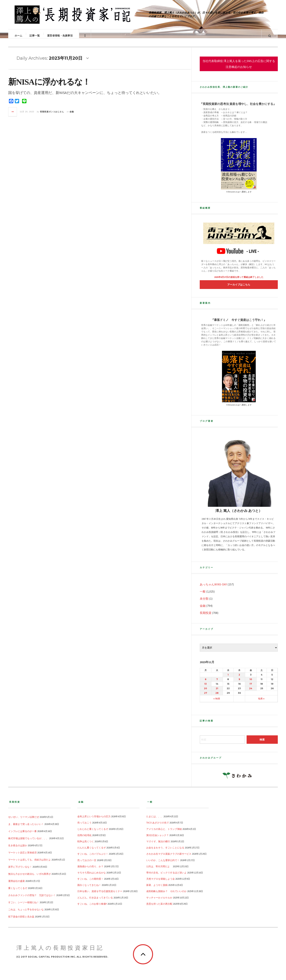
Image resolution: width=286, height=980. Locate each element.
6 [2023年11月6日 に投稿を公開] (206, 683)
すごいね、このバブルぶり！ (93, 857)
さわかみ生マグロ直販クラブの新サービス (169, 857)
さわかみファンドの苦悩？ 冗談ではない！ (32, 899)
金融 (72, 115)
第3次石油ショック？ (158, 839)
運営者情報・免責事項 (60, 36)
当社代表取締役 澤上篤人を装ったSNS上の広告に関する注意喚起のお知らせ (239, 67)
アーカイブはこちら (239, 288)
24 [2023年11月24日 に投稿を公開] (251, 692)
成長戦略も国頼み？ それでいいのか (166, 895)
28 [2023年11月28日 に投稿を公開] (217, 697)
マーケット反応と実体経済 (22, 856)
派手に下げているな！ (20, 870)
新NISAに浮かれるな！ (49, 86)
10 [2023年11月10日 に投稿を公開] (251, 683)
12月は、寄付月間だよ (159, 870)
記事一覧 (35, 36)
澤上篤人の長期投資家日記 (60, 952)
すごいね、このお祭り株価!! (92, 907)
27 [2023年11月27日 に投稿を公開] (206, 697)
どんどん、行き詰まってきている (95, 901)
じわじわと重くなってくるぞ (93, 833)
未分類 (204, 602)
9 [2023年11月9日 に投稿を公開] (239, 683)
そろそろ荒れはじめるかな (92, 876)
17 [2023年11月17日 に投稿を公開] (251, 687)
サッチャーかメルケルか (159, 901)
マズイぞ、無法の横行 (158, 845)
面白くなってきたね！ (89, 889)
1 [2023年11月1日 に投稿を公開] (228, 678)
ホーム (19, 36)
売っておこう (84, 826)
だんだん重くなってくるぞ (92, 851)
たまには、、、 (155, 820)
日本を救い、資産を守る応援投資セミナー (100, 895)
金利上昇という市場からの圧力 (94, 820)
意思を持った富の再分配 (159, 907)
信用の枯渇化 (84, 839)
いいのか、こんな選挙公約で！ (163, 864)
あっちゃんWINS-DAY (213, 588)
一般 (203, 595)
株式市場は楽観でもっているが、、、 (28, 842)
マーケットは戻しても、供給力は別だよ (30, 863)
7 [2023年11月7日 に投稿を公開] (217, 683)
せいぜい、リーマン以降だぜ (24, 821)
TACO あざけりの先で (158, 826)
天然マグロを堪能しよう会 (161, 882)
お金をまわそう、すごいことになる (165, 851)
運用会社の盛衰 (17, 885)
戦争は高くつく (86, 845)
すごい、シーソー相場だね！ (24, 906)
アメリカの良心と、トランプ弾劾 (164, 833)
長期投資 (206, 616)
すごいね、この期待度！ (90, 882)
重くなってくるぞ (18, 892)
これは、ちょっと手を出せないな (26, 913)
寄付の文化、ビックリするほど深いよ (166, 876)
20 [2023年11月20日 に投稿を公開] (205, 692)
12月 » (261, 702)
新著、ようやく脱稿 (157, 889)
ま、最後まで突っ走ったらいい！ (26, 828)
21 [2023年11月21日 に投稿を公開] (217, 692)
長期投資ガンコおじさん (52, 115)
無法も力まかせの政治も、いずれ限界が (30, 877)
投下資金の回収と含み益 (21, 920)
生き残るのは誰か (18, 849)
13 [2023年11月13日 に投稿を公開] (205, 687)
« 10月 (217, 702)
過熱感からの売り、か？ (90, 870)
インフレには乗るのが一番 (22, 835)
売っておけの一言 (87, 864)
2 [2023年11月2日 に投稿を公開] (239, 678)
